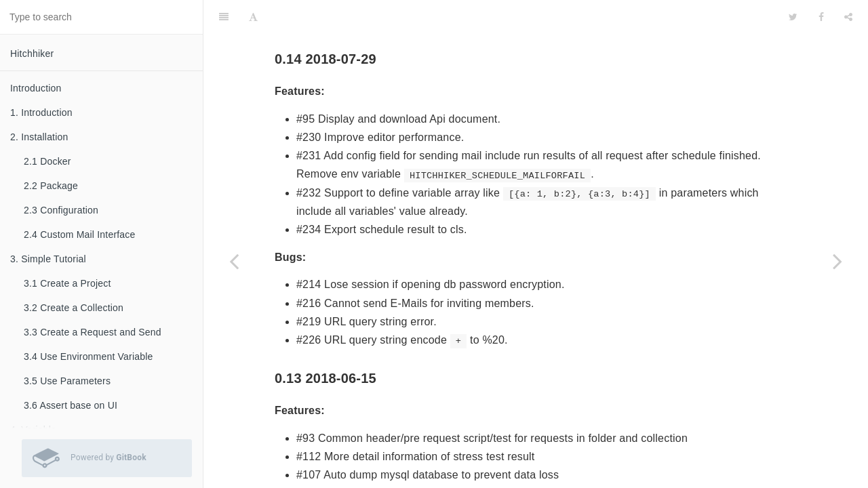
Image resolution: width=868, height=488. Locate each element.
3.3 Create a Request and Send (93, 332)
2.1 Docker (47, 161)
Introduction (36, 88)
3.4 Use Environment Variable (88, 357)
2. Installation (39, 137)
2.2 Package (51, 186)
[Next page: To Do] (837, 261)
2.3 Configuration (61, 210)
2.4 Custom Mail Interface (80, 235)
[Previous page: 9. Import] (234, 261)
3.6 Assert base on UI (71, 405)
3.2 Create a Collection (74, 308)
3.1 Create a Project (67, 283)
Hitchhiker (32, 54)
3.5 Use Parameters (67, 381)
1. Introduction (41, 113)
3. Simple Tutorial (48, 259)
